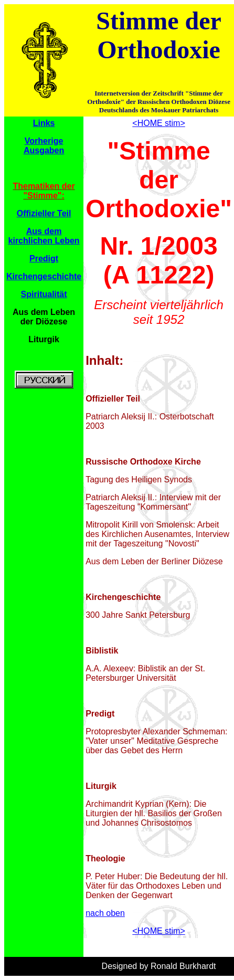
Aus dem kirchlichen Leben (44, 236)
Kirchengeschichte (44, 276)
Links (44, 123)
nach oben (105, 913)
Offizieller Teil (44, 213)
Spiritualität (44, 294)
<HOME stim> (158, 123)
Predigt (44, 259)
